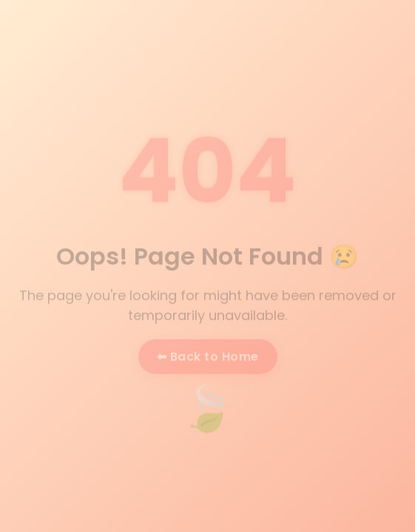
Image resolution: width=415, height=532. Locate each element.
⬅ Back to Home (208, 357)
